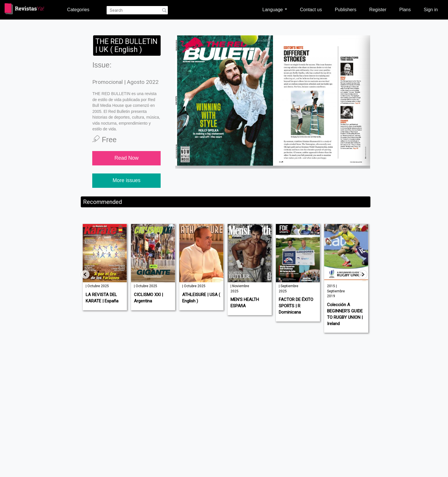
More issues (127, 180)
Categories (78, 9)
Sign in (431, 9)
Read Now (126, 158)
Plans (405, 9)
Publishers (346, 9)
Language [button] (275, 9)
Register (378, 9)
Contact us (311, 9)
